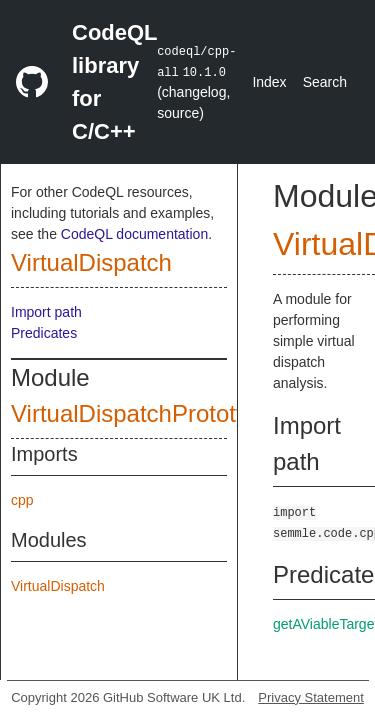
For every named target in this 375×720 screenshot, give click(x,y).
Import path (46, 312)
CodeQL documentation (134, 234)
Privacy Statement (311, 697)
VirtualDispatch (91, 262)
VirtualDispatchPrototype (143, 413)
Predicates (44, 333)
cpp (22, 500)
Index (269, 82)
